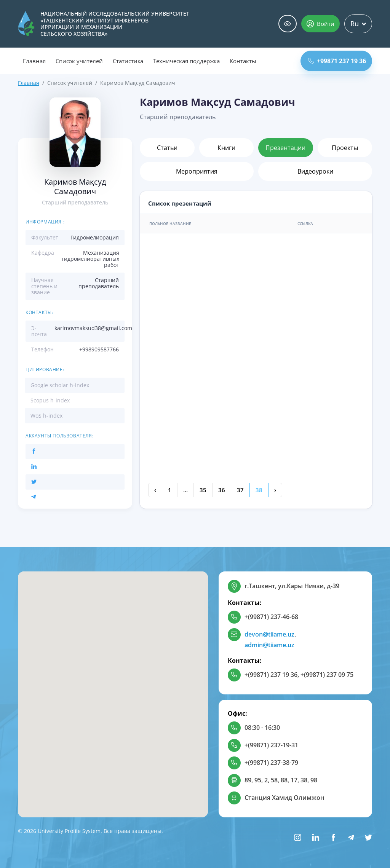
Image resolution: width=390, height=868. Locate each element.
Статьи (167, 148)
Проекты (345, 148)
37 (240, 490)
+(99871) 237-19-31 (271, 745)
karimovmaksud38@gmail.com (93, 328)
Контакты (243, 61)
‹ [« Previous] (155, 490)
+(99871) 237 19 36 (271, 675)
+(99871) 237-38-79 (271, 763)
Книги (226, 148)
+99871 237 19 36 (337, 61)
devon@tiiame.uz (269, 634)
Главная (34, 61)
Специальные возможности (288, 24)
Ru (358, 24)
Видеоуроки (315, 171)
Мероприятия (197, 171)
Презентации (285, 148)
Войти (320, 24)
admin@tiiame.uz (269, 645)
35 (203, 490)
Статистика (128, 61)
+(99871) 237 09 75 (327, 675)
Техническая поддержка (186, 61)
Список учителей (79, 61)
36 (222, 490)
